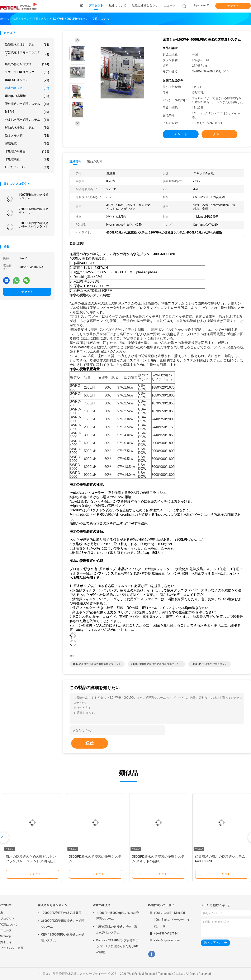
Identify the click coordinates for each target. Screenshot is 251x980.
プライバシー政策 (12, 948)
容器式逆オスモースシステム (27, 54)
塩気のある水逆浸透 (27, 64)
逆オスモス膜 (27, 136)
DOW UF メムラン (27, 80)
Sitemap (6, 936)
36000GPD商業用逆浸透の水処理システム (63, 924)
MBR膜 (27, 112)
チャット (233, 6)
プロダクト (8, 919)
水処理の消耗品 (27, 152)
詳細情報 (75, 161)
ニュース (6, 930)
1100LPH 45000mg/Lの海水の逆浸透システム (118, 916)
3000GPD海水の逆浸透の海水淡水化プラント (34, 225)
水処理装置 (27, 159)
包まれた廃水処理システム (27, 120)
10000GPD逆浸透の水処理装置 (61, 913)
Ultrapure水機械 (27, 96)
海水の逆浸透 (27, 88)
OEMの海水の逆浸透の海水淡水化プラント (97, 664)
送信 (90, 743)
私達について (9, 924)
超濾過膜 (27, 144)
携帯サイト (8, 942)
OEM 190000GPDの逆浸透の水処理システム (63, 937)
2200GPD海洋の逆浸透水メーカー (34, 211)
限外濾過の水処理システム (27, 104)
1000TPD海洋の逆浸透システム (34, 196)
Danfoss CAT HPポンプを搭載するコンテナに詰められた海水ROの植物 (117, 946)
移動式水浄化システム (27, 128)
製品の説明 (94, 161)
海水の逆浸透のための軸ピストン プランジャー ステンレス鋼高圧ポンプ (31, 861)
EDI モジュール (27, 167)
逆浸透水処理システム (27, 45)
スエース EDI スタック (27, 72)
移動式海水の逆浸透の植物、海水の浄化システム (117, 929)
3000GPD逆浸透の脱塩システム (210, 664)
